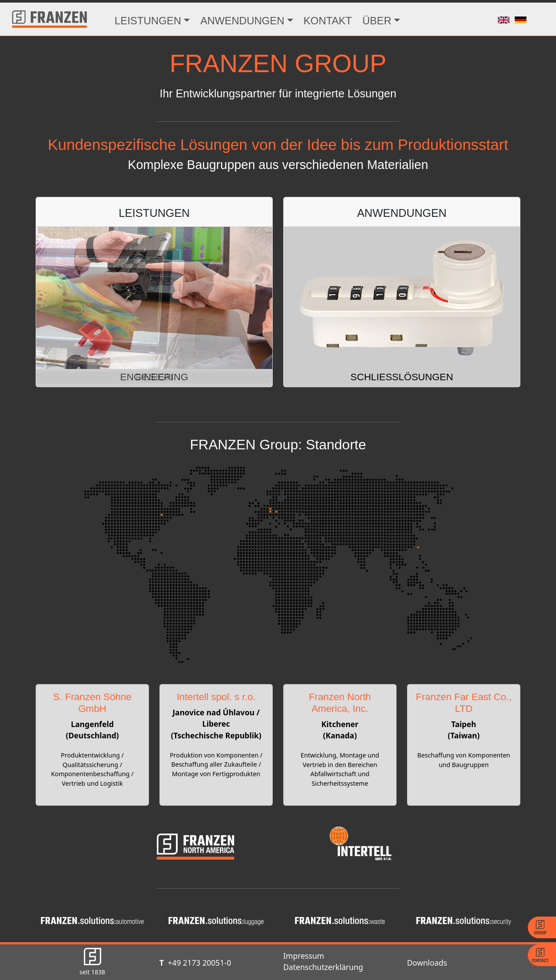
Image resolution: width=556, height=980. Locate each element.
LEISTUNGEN (148, 21)
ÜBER (377, 21)
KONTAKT (328, 21)
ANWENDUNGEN (242, 21)
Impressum (304, 956)
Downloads (427, 963)
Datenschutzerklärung (323, 967)
